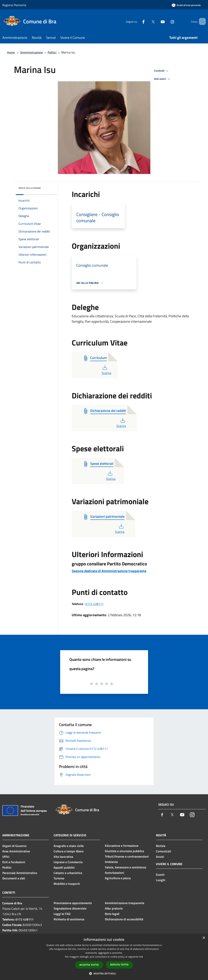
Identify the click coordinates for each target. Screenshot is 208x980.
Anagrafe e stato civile (69, 846)
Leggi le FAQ (62, 914)
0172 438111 (94, 604)
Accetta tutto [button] (89, 965)
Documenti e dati (14, 878)
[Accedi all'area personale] (186, 5)
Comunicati (163, 851)
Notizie (161, 846)
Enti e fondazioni (14, 862)
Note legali (112, 914)
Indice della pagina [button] (30, 188)
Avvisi (160, 857)
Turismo (59, 878)
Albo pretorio (114, 908)
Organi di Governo (14, 846)
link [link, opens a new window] (141, 957)
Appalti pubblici (64, 867)
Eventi (160, 875)
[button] (104, 973)
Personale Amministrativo (20, 873)
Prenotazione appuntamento (73, 903)
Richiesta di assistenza (69, 919)
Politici (52, 52)
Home (11, 52)
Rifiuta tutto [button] (119, 965)
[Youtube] (157, 21)
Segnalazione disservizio (70, 908)
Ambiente (111, 862)
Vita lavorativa (63, 857)
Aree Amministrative (16, 851)
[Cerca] (201, 21)
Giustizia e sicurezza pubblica (124, 851)
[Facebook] (138, 21)
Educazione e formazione (122, 846)
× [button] (204, 938)
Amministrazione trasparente (125, 903)
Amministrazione (32, 52)
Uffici (6, 857)
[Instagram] (167, 21)
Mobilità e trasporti (67, 884)
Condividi (162, 71)
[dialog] (104, 957)
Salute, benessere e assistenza (125, 867)
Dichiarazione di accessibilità (124, 919)
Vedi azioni (163, 79)
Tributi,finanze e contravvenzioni (127, 856)
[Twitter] (147, 21)
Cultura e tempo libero (69, 851)
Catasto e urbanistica (68, 873)
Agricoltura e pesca (118, 878)
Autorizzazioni (114, 873)
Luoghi (161, 880)
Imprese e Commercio (68, 862)
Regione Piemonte (14, 5)
